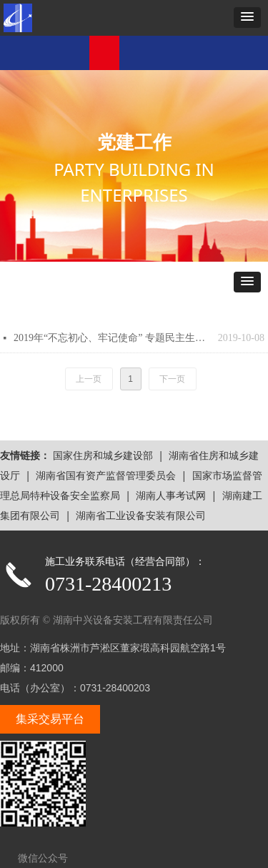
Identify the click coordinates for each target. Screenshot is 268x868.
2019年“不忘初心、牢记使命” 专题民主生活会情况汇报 (112, 338)
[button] (247, 18)
